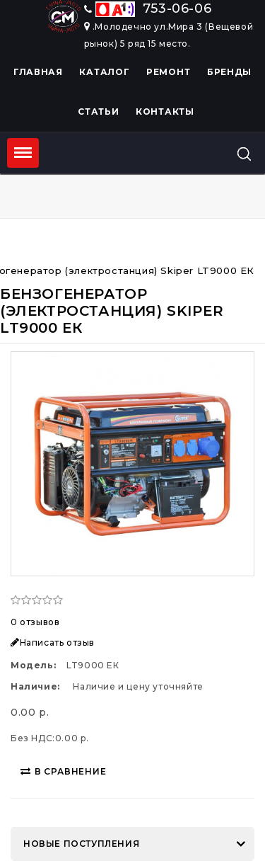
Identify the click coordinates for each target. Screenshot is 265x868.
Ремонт (168, 72)
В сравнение (64, 771)
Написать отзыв (53, 643)
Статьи (98, 112)
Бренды (229, 72)
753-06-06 (148, 8)
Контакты (165, 112)
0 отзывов (35, 622)
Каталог (104, 72)
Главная (38, 72)
